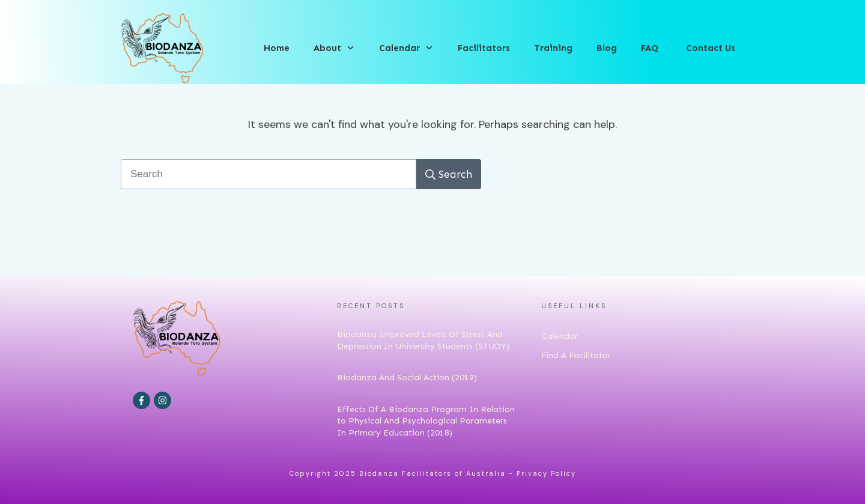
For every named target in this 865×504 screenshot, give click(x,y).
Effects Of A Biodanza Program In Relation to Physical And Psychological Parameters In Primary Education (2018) (426, 421)
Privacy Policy (546, 473)
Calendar (560, 336)
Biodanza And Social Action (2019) (407, 378)
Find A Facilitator (576, 355)
